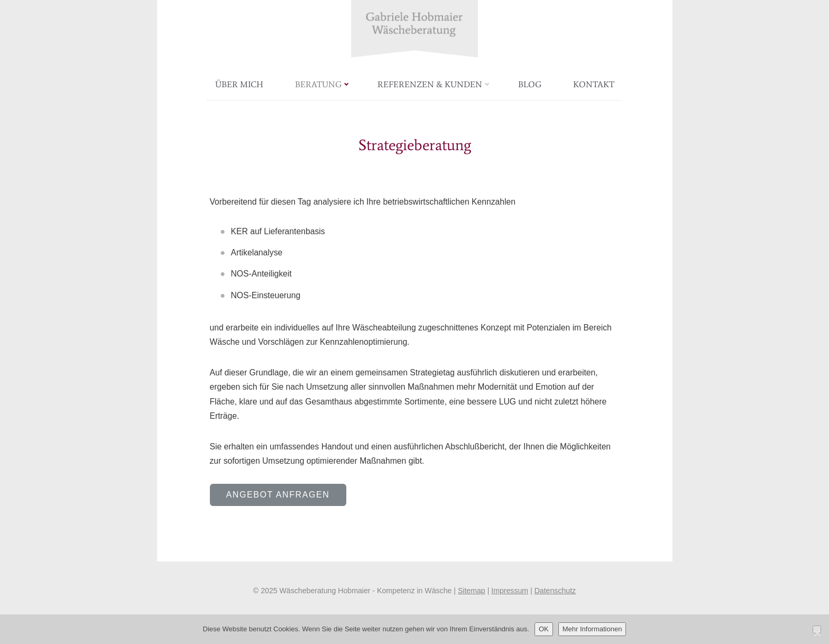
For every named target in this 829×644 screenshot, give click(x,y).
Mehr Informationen (592, 629)
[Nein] (817, 629)
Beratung (322, 84)
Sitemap (472, 591)
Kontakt (594, 84)
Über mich (239, 84)
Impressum (510, 591)
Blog (530, 84)
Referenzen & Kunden (434, 84)
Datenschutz (555, 591)
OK (544, 629)
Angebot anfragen (278, 495)
